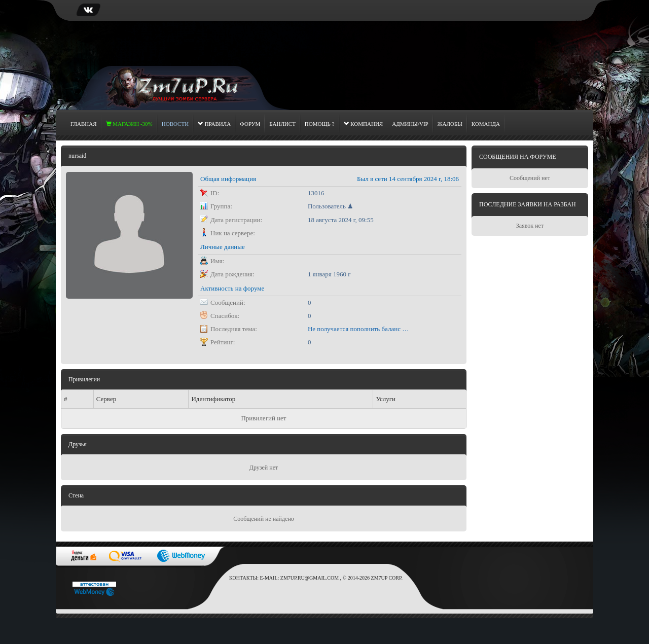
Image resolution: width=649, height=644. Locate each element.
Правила (214, 124)
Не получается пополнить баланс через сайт (358, 329)
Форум (250, 124)
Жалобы (450, 124)
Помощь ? (320, 124)
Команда (486, 124)
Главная (84, 124)
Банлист (282, 124)
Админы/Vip (410, 124)
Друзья (78, 444)
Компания (364, 124)
